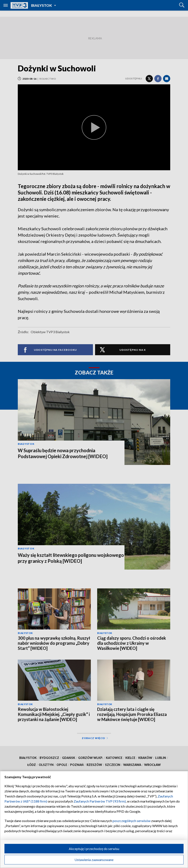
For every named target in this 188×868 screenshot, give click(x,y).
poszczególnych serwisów (132, 821)
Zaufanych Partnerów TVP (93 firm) (100, 801)
